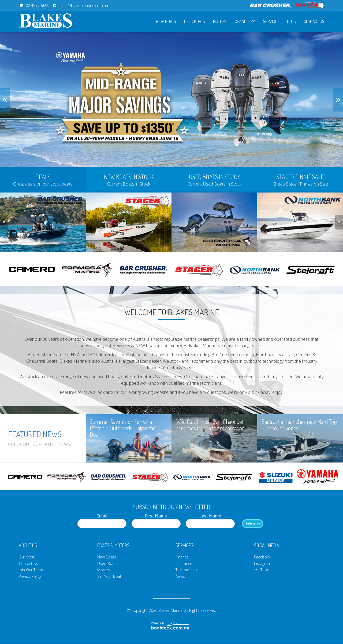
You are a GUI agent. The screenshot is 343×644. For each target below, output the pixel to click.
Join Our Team (31, 570)
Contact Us (314, 21)
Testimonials (186, 570)
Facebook (263, 557)
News (180, 576)
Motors (220, 21)
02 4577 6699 (38, 5)
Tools (290, 21)
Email (102, 521)
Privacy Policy (30, 576)
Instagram (263, 563)
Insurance (184, 563)
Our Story (27, 557)
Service (270, 21)
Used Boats (195, 21)
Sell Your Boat (109, 576)
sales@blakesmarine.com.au (83, 5)
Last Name (210, 521)
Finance (182, 557)
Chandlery (245, 21)
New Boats (166, 21)
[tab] (43, 179)
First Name (156, 521)
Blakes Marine (170, 610)
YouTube (262, 570)
